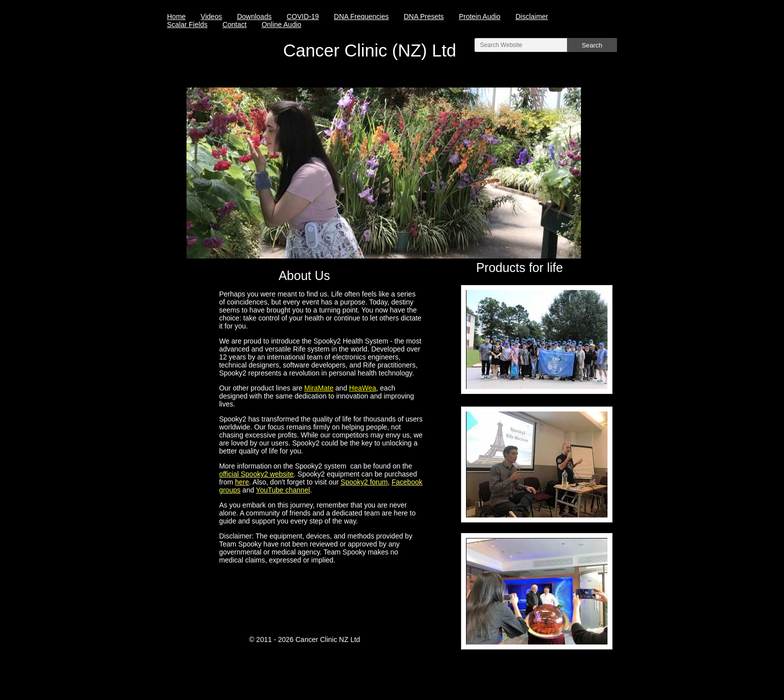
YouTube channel (283, 490)
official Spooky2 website (256, 474)
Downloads (254, 16)
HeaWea (362, 388)
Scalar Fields (187, 24)
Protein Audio (480, 16)
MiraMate (319, 388)
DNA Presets (423, 16)
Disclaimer (532, 16)
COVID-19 (303, 16)
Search (592, 45)
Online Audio (281, 24)
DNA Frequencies (361, 16)
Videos (211, 16)
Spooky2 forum (364, 482)
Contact (234, 24)
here (242, 482)
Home (176, 16)
